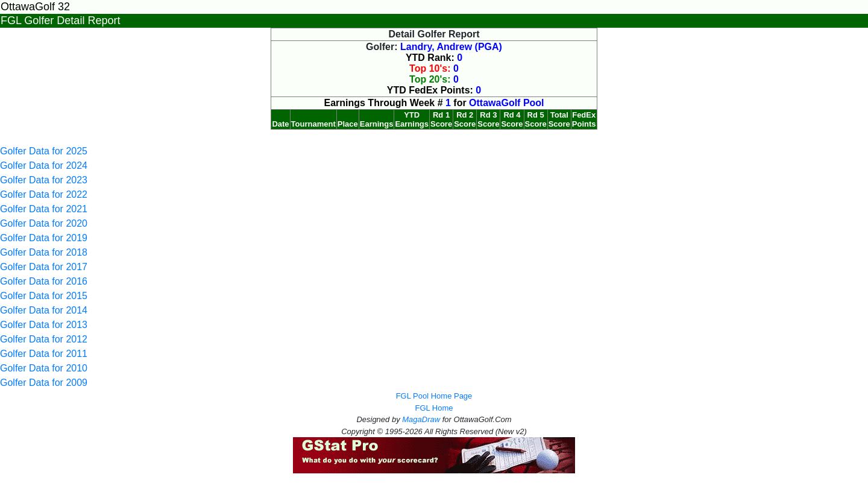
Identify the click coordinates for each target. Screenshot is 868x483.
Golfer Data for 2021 (44, 209)
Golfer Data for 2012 (44, 339)
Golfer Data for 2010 (44, 368)
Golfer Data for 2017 (44, 267)
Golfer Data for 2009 (44, 383)
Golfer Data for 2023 (44, 180)
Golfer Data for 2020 (44, 223)
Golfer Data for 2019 (44, 238)
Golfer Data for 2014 (44, 310)
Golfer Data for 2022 (44, 194)
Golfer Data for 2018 (44, 252)
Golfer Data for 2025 (44, 151)
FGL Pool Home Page (434, 396)
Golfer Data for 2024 (44, 166)
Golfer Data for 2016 (44, 281)
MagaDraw (421, 419)
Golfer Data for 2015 (44, 296)
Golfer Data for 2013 (44, 325)
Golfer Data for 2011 (44, 354)
